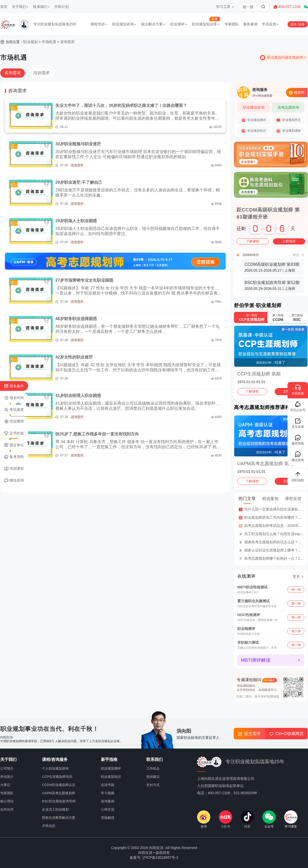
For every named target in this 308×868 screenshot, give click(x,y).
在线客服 (298, 390)
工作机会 (153, 768)
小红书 (225, 819)
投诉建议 (153, 777)
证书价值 (14, 433)
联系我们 (42, 7)
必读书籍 (108, 785)
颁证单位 (14, 445)
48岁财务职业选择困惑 (76, 319)
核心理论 (7, 801)
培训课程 (14, 469)
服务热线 (298, 440)
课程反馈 (293, 499)
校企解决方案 (153, 24)
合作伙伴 (7, 809)
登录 (294, 24)
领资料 (297, 93)
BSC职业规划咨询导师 (59, 801)
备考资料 (14, 457)
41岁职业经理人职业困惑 (78, 396)
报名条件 (14, 386)
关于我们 (20, 7)
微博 (204, 819)
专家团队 (232, 24)
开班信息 (49, 826)
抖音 (247, 819)
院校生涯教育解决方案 (59, 818)
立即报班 (289, 241)
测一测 (296, 589)
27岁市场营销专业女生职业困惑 (84, 280)
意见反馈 (298, 423)
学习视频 (108, 793)
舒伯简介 (7, 777)
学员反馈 (271, 24)
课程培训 (99, 24)
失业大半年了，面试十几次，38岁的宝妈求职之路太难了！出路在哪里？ (121, 105)
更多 (296, 576)
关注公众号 (298, 406)
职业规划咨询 (125, 24)
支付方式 (153, 785)
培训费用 (14, 422)
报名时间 (14, 398)
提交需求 (249, 734)
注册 (302, 24)
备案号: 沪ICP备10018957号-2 (154, 857)
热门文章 (247, 499)
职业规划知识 (253, 131)
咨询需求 (67, 42)
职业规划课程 (288, 131)
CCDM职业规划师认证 (59, 785)
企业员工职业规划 (55, 809)
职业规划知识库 (206, 24)
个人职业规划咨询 (55, 768)
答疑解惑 (108, 818)
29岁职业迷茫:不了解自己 (79, 182)
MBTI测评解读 (256, 660)
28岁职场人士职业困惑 (76, 221)
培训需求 (42, 73)
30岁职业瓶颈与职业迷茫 (78, 144)
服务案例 (250, 24)
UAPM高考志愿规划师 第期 (265, 464)
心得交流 (108, 809)
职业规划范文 (288, 120)
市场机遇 (49, 42)
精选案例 (270, 499)
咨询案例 (108, 801)
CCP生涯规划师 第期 (259, 374)
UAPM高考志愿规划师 (59, 793)
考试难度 (14, 410)
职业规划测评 (253, 120)
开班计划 (61, 7)
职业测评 (179, 24)
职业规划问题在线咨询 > (286, 57)
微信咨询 (14, 481)
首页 (4, 7)
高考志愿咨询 (288, 107)
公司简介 (7, 768)
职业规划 (30, 42)
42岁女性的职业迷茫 (74, 357)
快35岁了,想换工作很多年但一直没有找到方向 (97, 434)
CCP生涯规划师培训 (57, 777)
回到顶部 (298, 476)
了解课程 (253, 241)
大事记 (5, 785)
